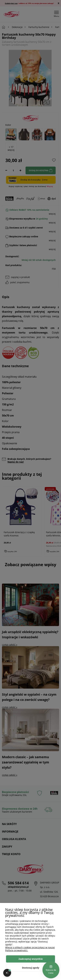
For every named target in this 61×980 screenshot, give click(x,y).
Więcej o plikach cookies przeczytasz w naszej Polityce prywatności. (30, 949)
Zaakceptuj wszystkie (31, 959)
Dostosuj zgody (31, 968)
